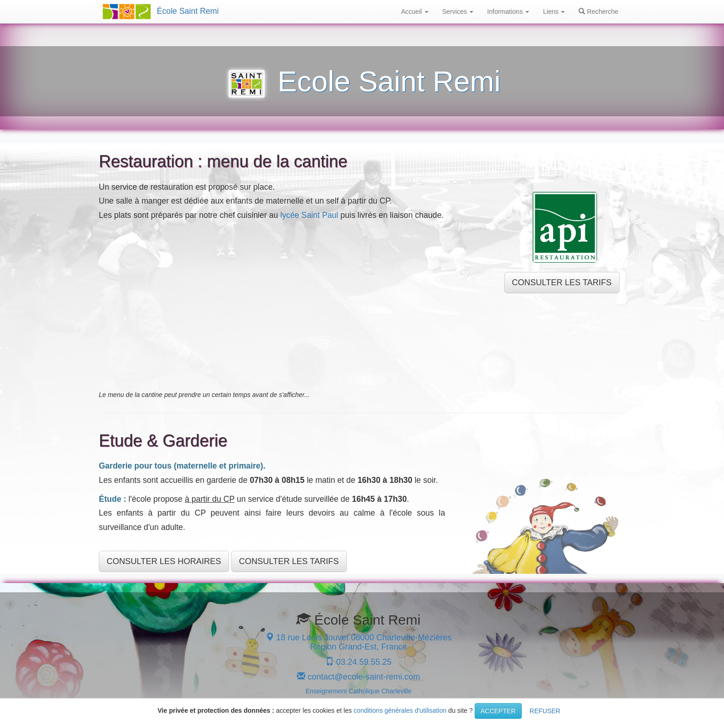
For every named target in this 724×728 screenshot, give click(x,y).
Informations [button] (508, 12)
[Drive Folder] (295, 305)
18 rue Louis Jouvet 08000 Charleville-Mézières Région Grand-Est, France (359, 642)
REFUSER (545, 711)
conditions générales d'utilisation (400, 710)
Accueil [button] (415, 12)
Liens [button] (554, 12)
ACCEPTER (498, 711)
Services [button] (458, 12)
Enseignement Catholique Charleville (359, 691)
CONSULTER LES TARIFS (562, 283)
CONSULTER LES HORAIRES (164, 561)
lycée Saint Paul (309, 215)
